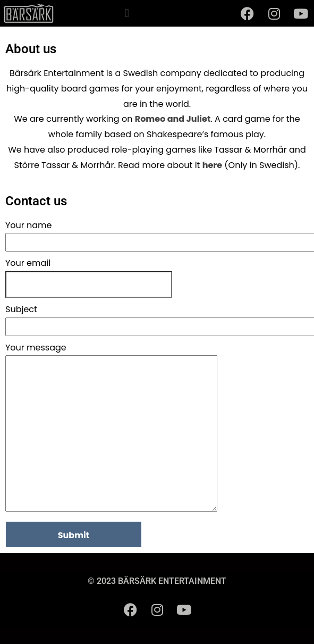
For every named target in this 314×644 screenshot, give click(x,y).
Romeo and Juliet (173, 119)
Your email (28, 263)
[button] (127, 13)
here (212, 165)
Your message (111, 428)
